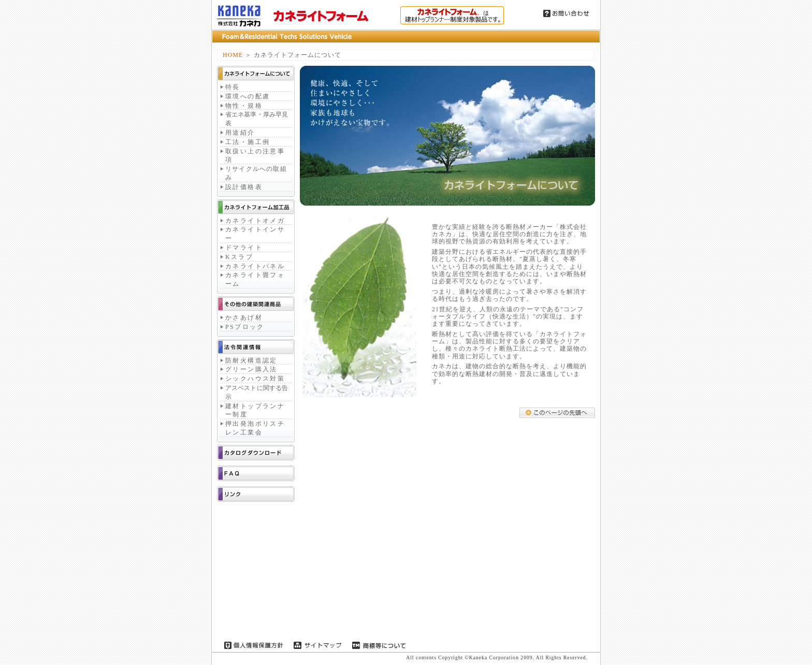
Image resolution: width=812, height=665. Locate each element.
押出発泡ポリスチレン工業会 (255, 428)
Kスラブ (239, 257)
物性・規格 (244, 106)
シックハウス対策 (255, 379)
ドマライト (244, 248)
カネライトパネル (255, 266)
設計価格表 (244, 187)
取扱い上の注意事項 (255, 156)
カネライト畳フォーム (255, 279)
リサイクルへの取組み (256, 173)
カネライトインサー (255, 234)
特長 (233, 87)
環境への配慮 (248, 96)
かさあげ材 (244, 317)
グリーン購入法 (251, 369)
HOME (233, 55)
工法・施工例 (248, 142)
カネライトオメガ (255, 221)
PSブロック (245, 327)
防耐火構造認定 (251, 360)
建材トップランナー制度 (255, 410)
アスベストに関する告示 (257, 392)
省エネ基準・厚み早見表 (257, 119)
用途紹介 (240, 133)
